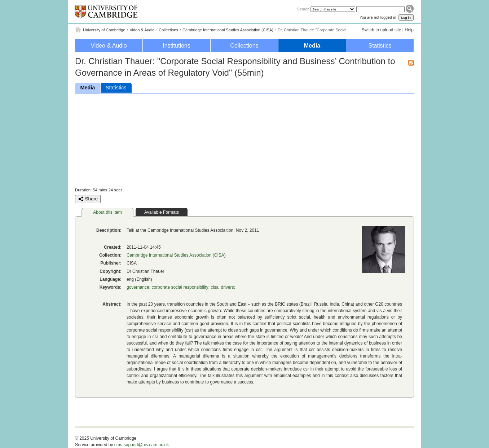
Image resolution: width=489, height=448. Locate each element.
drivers (227, 287)
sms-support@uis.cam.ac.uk (142, 445)
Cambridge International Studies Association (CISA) (228, 30)
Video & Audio (142, 30)
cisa (214, 287)
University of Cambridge (104, 30)
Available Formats (162, 212)
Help (409, 30)
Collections (168, 30)
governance (138, 287)
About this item (107, 212)
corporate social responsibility (180, 287)
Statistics (380, 46)
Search (303, 9)
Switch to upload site (381, 30)
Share (88, 199)
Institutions (176, 46)
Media (312, 46)
